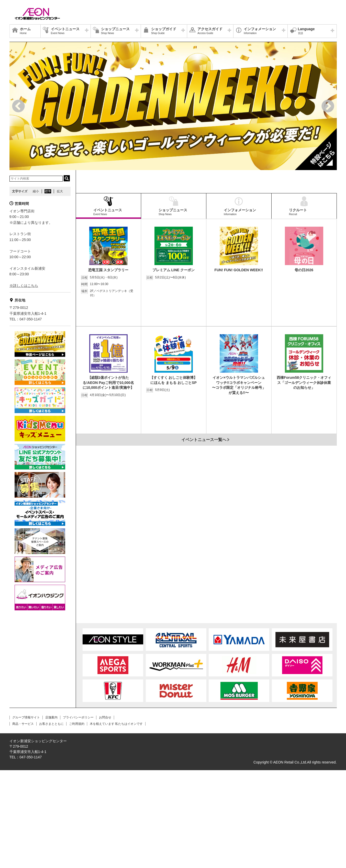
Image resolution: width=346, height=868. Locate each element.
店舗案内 (51, 815)
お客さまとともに (51, 822)
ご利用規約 (77, 822)
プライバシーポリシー (78, 815)
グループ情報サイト (26, 815)
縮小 (36, 191)
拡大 (60, 191)
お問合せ (105, 815)
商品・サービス (23, 822)
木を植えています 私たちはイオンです (116, 822)
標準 (48, 191)
